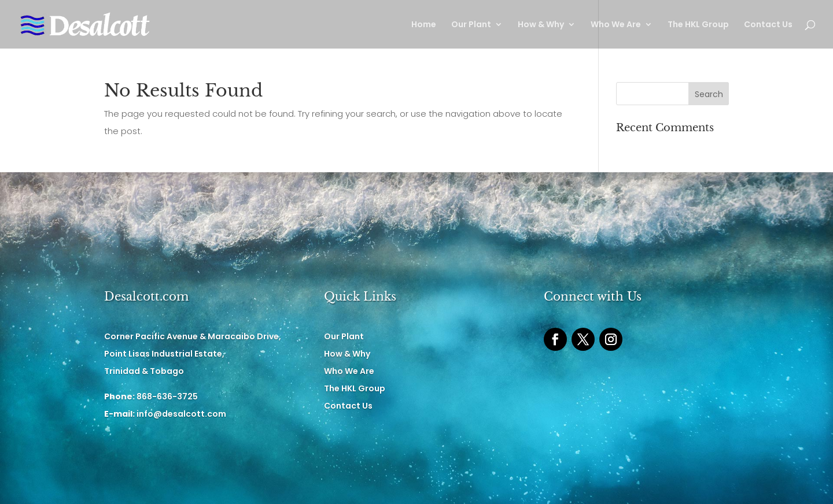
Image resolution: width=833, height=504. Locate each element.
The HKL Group (698, 25)
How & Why (541, 25)
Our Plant (471, 25)
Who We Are (616, 25)
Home (424, 25)
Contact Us (768, 25)
